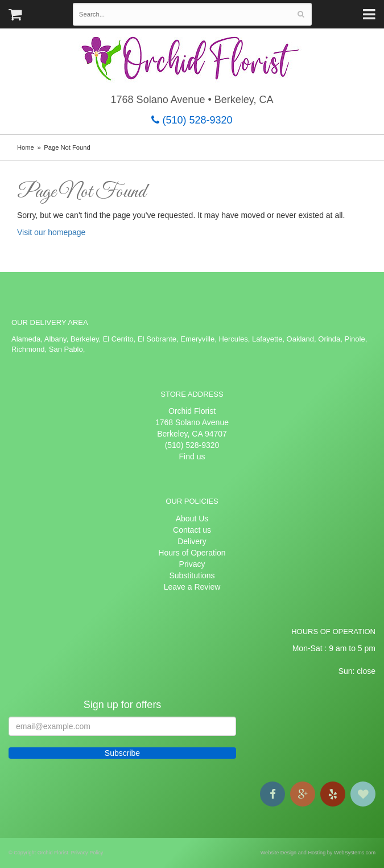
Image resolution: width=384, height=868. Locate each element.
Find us (192, 456)
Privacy (192, 564)
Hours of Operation (192, 553)
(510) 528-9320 (192, 120)
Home (26, 147)
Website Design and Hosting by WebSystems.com (318, 853)
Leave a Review (192, 587)
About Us (192, 519)
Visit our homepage (51, 232)
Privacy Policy (87, 853)
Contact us (192, 530)
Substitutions (192, 575)
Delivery (192, 541)
